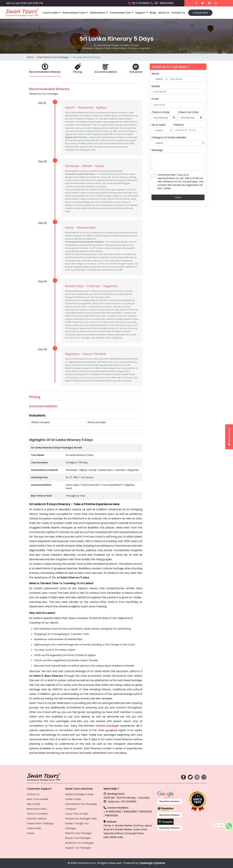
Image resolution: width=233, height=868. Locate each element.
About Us (164, 13)
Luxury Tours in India (77, 814)
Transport (71, 809)
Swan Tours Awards (38, 799)
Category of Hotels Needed (169, 137)
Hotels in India (73, 799)
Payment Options (37, 819)
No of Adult (158, 125)
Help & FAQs (33, 804)
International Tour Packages (53, 57)
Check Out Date (188, 112)
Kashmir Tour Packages (78, 833)
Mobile (156, 86)
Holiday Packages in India (79, 794)
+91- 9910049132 (164, 3)
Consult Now (200, 13)
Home (30, 57)
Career (31, 833)
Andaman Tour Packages (79, 843)
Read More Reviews (170, 801)
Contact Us (178, 13)
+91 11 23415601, (141, 3)
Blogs (153, 13)
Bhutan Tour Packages (78, 838)
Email (155, 99)
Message (157, 150)
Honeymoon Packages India (81, 819)
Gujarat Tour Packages (78, 848)
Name (155, 74)
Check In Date (161, 112)
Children (178, 125)
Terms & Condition (37, 814)
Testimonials (34, 828)
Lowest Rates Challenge (40, 823)
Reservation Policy (37, 809)
